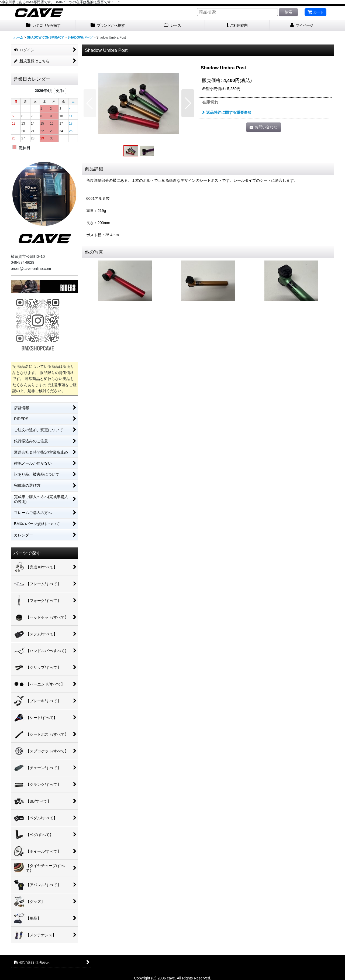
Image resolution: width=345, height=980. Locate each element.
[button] (90, 103)
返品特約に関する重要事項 (227, 112)
